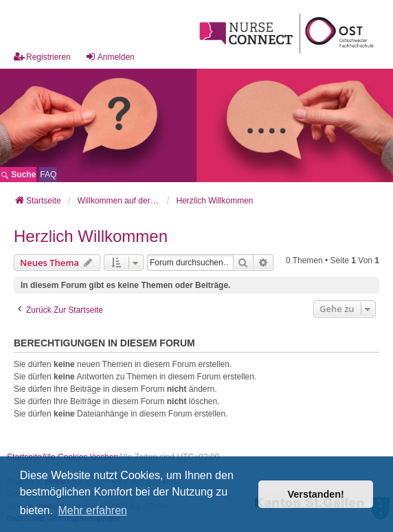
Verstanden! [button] (316, 494)
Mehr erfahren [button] (92, 510)
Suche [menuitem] (18, 175)
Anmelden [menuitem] (110, 57)
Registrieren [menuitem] (42, 57)
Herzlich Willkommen (91, 236)
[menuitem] (48, 175)
